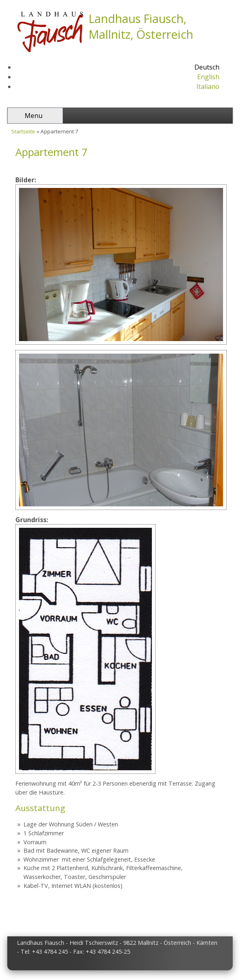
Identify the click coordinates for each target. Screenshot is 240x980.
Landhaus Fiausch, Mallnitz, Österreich (141, 26)
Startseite (23, 131)
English (208, 77)
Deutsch (207, 67)
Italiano (208, 86)
